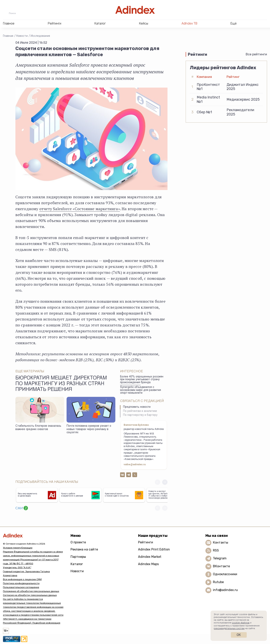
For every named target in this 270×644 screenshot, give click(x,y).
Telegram (220, 558)
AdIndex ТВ (189, 23)
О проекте (78, 542)
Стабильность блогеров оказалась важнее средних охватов (38, 428)
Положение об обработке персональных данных (31, 591)
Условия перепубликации (18, 548)
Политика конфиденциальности (21, 583)
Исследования (40, 36)
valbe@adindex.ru (135, 465)
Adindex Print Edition (154, 549)
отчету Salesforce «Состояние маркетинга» (80, 209)
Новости (22, 36)
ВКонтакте (221, 566)
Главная (8, 36)
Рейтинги (146, 542)
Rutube (218, 582)
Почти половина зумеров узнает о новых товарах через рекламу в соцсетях (89, 429)
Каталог (77, 564)
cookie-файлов (241, 623)
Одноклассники (225, 574)
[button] (165, 482)
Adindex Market (150, 557)
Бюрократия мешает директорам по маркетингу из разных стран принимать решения (61, 384)
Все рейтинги (256, 54)
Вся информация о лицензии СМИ (22, 579)
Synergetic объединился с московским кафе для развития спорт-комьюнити (141, 390)
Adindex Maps (148, 564)
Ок (239, 635)
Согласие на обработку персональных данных (30, 595)
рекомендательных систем (229, 628)
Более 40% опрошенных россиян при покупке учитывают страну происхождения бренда (142, 380)
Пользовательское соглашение (21, 587)
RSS (216, 550)
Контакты (221, 542)
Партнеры (78, 557)
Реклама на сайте (84, 549)
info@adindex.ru (225, 590)
